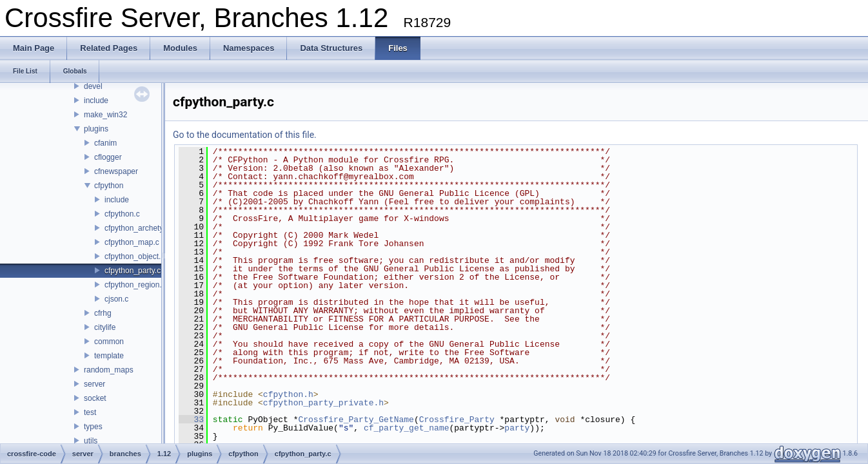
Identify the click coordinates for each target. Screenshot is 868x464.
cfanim (105, 143)
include (96, 101)
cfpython (109, 186)
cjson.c (116, 299)
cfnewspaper (116, 171)
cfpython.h (288, 394)
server (94, 384)
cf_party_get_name (407, 428)
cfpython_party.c (133, 271)
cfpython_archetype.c (141, 228)
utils (91, 441)
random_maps (109, 370)
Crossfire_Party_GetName (356, 420)
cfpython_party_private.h (323, 403)
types (93, 427)
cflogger (108, 157)
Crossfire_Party (457, 420)
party (517, 428)
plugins (96, 129)
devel (93, 86)
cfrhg (103, 313)
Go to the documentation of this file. (245, 135)
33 (191, 420)
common (109, 342)
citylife (105, 327)
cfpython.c (122, 214)
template (109, 356)
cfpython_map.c (132, 242)
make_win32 (105, 115)
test (90, 412)
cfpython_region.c (135, 285)
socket (95, 398)
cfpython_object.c (134, 256)
